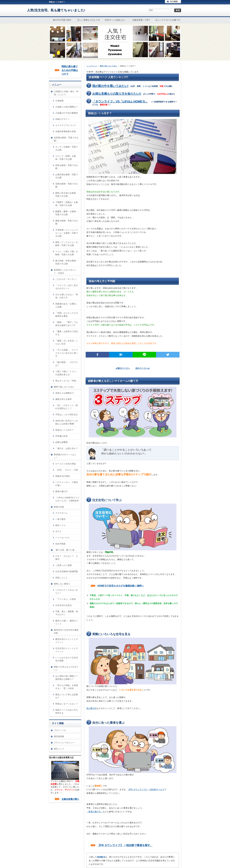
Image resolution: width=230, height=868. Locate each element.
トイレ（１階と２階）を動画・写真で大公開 (67, 253)
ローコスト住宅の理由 (66, 464)
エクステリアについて (66, 125)
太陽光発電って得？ (141, 20)
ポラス (58, 531)
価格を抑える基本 (64, 399)
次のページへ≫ (143, 368)
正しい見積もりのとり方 (89, 20)
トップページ (92, 66)
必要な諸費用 (61, 442)
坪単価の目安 (61, 436)
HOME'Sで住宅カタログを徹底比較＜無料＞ (121, 586)
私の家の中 (92, 708)
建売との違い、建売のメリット (67, 622)
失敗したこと (61, 578)
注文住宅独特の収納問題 (67, 571)
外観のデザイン (62, 119)
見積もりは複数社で (65, 393)
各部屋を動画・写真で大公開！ (66, 139)
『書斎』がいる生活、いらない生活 (67, 342)
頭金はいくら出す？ (65, 430)
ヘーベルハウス (62, 538)
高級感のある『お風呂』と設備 (67, 305)
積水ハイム (60, 525)
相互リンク (59, 749)
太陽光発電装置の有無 (66, 131)
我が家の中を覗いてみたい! (110, 86)
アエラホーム (61, 513)
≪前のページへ (123, 368)
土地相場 (59, 101)
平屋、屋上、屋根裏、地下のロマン (67, 613)
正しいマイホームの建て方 (168, 20)
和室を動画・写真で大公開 (67, 167)
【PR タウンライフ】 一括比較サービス (146, 789)
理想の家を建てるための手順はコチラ (70, 70)
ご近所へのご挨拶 (64, 565)
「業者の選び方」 (95, 812)
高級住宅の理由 (62, 476)
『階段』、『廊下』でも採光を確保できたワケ (67, 324)
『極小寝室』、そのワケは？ (67, 364)
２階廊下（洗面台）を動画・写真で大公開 (67, 204)
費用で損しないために (109, 66)
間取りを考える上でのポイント (66, 668)
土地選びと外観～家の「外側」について (66, 93)
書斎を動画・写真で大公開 (67, 222)
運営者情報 (59, 736)
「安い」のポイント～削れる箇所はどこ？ (67, 407)
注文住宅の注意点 (64, 605)
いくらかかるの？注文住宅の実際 (67, 659)
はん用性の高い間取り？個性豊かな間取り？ (67, 678)
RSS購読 (173, 2)
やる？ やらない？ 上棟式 (67, 558)
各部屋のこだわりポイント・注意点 (65, 271)
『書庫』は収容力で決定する (67, 333)
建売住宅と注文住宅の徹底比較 (66, 631)
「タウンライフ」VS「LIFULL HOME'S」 (120, 101)
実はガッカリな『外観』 (67, 381)
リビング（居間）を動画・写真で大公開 (66, 158)
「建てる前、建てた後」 (65, 550)
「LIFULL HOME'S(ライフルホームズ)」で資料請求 (67, 499)
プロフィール (60, 730)
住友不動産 (60, 544)
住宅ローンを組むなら (115, 20)
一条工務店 (60, 519)
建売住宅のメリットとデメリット (67, 641)
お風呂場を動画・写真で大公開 (67, 176)
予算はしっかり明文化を (67, 415)
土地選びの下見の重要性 (67, 113)
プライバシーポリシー (64, 743)
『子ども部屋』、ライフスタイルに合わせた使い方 (67, 353)
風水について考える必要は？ (67, 696)
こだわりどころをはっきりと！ (67, 591)
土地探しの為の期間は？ (67, 107)
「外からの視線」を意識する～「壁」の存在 (67, 687)
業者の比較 (59, 507)
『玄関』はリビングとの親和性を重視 (67, 315)
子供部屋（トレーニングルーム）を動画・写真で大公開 (67, 233)
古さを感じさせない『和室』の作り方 (67, 296)
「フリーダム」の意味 (66, 599)
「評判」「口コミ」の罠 (67, 470)
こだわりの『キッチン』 (67, 279)
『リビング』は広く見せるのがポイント (67, 287)
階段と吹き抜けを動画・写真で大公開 (67, 195)
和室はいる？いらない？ (67, 704)
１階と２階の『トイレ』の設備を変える (67, 373)
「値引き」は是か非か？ (67, 448)
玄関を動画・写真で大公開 (67, 185)
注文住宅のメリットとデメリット (67, 650)
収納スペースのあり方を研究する (67, 711)
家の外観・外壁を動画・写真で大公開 (67, 262)
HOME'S (101, 857)
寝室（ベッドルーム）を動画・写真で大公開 (67, 244)
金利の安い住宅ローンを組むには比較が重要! (67, 422)
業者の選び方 (61, 491)
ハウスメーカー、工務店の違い (67, 484)
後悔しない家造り (62, 584)
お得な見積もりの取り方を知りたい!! (117, 94)
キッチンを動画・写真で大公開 (67, 148)
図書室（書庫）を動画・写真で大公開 (67, 213)
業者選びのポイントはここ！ (65, 456)
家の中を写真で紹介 (62, 20)
